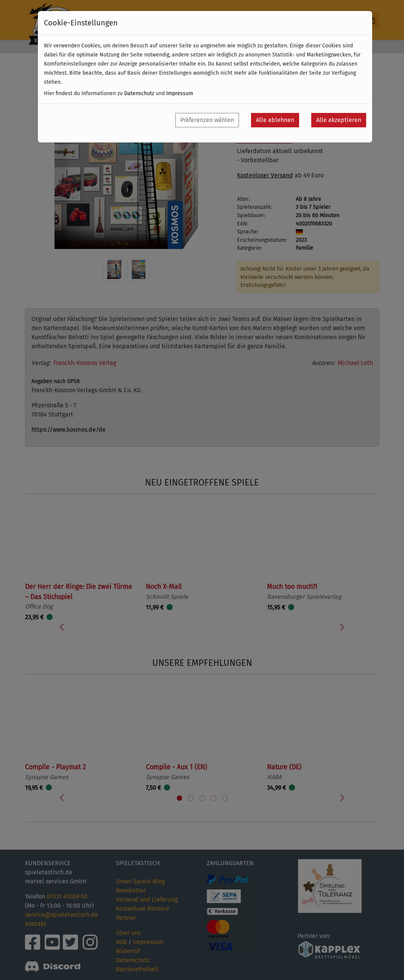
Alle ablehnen (275, 120)
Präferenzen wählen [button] (207, 120)
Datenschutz (139, 93)
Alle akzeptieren (339, 120)
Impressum (180, 93)
